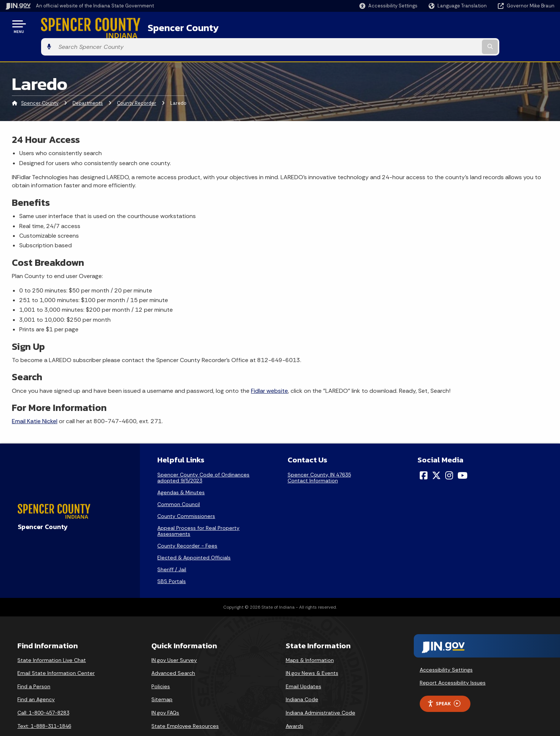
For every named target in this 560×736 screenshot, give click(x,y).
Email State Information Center (56, 653)
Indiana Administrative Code (321, 692)
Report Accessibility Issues (453, 662)
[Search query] (491, 26)
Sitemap (162, 679)
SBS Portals (172, 561)
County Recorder (137, 83)
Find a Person (34, 666)
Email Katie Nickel (35, 401)
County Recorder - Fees (187, 525)
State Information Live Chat (52, 640)
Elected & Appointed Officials (194, 537)
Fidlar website (269, 370)
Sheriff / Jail (172, 549)
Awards (295, 706)
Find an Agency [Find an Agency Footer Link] (36, 679)
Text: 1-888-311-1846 (44, 706)
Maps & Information (310, 640)
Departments (88, 83)
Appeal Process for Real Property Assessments (198, 511)
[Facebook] (424, 455)
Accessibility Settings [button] (446, 649)
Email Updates (304, 666)
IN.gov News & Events (312, 653)
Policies (161, 666)
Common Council (179, 484)
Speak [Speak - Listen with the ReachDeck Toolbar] (444, 683)
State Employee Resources (185, 706)
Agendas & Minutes (181, 472)
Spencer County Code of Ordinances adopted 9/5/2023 (203, 457)
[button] (388, 6)
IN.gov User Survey (174, 640)
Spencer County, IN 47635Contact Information (319, 457)
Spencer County (163, 26)
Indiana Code (302, 679)
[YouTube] (462, 455)
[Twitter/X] (436, 455)
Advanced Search (173, 653)
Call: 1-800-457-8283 (43, 692)
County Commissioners (186, 496)
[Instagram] (449, 455)
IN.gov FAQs (165, 692)
